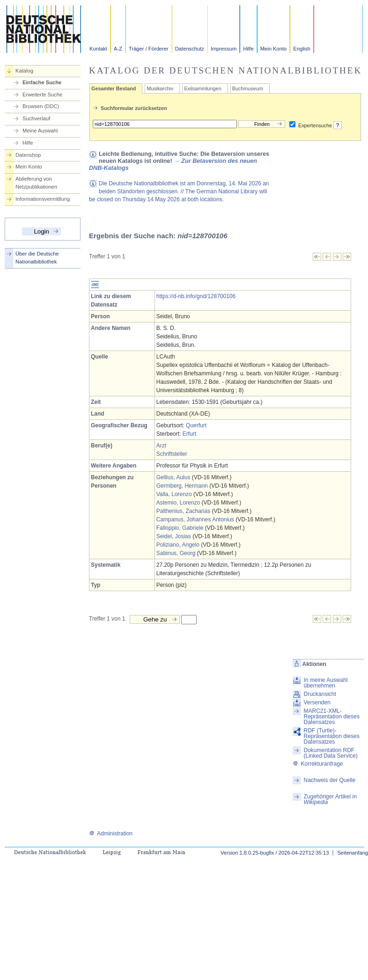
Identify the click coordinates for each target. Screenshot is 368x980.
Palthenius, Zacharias (183, 511)
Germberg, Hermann (182, 486)
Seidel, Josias (174, 536)
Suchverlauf (36, 118)
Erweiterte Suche (42, 95)
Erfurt (189, 434)
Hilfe (248, 49)
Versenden (317, 702)
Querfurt (196, 425)
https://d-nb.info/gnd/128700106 (196, 296)
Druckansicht (320, 694)
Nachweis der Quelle (329, 780)
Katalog (24, 71)
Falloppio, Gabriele (180, 528)
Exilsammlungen (202, 88)
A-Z (118, 49)
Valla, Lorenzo (174, 494)
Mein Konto (274, 49)
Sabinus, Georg (176, 553)
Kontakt (98, 49)
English (302, 49)
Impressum (224, 49)
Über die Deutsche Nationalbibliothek (37, 258)
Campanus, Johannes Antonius (195, 519)
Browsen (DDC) (41, 106)
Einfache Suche (42, 82)
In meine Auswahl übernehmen (325, 683)
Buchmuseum (248, 88)
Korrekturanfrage (318, 764)
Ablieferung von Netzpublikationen (36, 183)
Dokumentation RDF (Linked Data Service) (330, 753)
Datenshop (28, 155)
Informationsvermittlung (43, 199)
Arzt (161, 446)
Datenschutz (190, 49)
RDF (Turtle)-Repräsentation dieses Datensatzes (331, 736)
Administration (111, 834)
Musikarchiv (160, 88)
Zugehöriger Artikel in (330, 799)
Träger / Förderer (149, 49)
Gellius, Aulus (173, 477)
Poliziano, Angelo (178, 545)
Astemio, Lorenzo (178, 503)
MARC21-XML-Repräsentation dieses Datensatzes (331, 717)
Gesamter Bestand (114, 88)
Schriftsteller (172, 454)
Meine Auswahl (40, 131)
